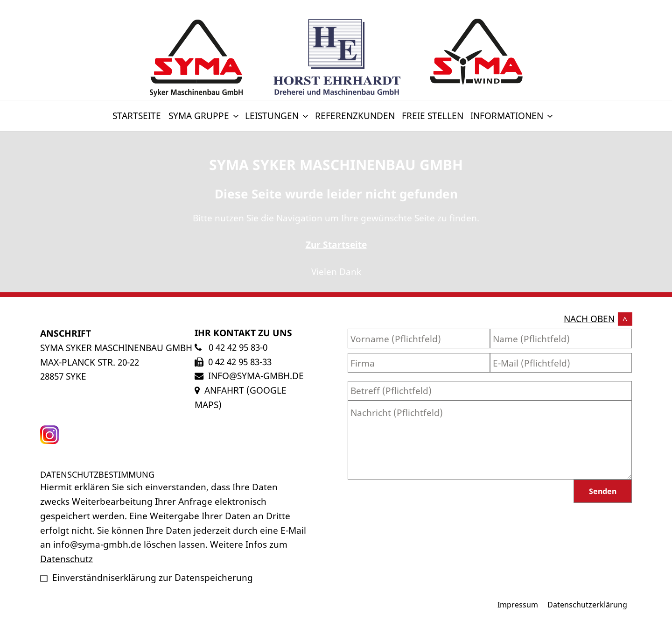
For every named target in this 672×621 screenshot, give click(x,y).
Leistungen (277, 116)
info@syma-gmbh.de (256, 376)
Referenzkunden (355, 116)
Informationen (512, 116)
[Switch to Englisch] (559, 110)
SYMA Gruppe (204, 116)
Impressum (518, 605)
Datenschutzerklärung (587, 605)
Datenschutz (66, 559)
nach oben (589, 319)
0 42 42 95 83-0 (237, 347)
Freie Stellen (433, 116)
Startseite (137, 116)
